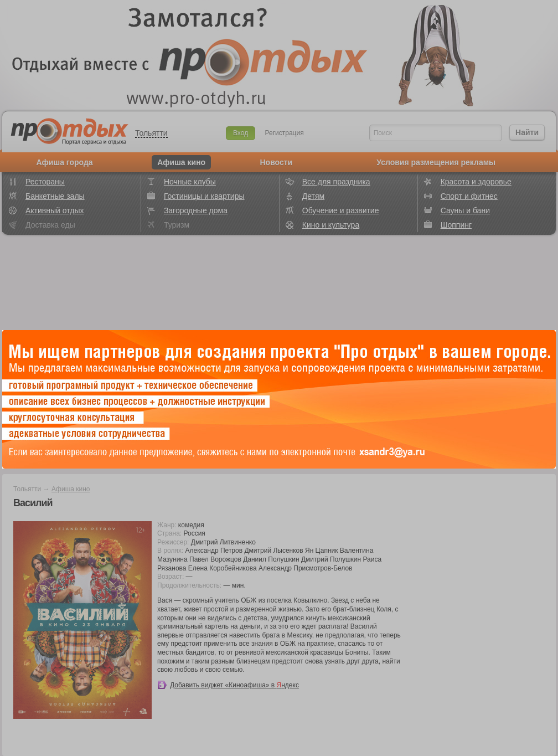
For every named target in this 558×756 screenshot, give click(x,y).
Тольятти (151, 133)
